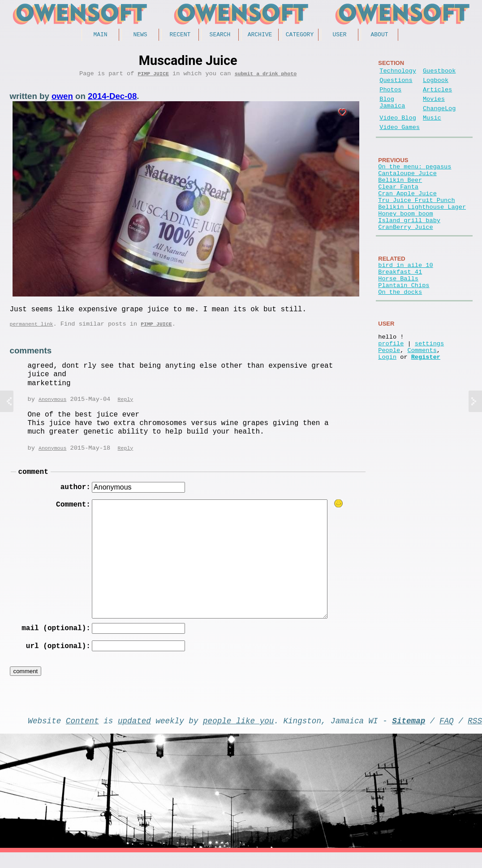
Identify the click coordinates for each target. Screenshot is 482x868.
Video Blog (398, 129)
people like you (238, 734)
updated (134, 734)
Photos (390, 96)
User (339, 35)
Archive (260, 35)
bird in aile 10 (405, 298)
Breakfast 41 (400, 307)
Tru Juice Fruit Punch (416, 224)
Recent (180, 35)
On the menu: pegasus (415, 182)
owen (62, 99)
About (379, 35)
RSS (475, 734)
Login (387, 406)
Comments (422, 397)
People (389, 397)
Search (220, 35)
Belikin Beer (400, 199)
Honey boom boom (405, 241)
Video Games (400, 140)
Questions (396, 84)
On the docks (400, 332)
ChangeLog (439, 118)
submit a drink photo (266, 76)
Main (100, 35)
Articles (437, 96)
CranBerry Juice (405, 258)
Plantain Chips (404, 324)
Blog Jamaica (392, 111)
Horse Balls (398, 315)
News (140, 35)
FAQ (447, 734)
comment (33, 481)
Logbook (436, 84)
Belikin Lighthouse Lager (422, 233)
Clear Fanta (398, 207)
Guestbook (439, 73)
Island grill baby (409, 250)
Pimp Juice (153, 76)
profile (391, 389)
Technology (398, 73)
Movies (434, 107)
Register (426, 406)
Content (82, 734)
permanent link (32, 330)
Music (432, 129)
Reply (126, 406)
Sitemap (409, 734)
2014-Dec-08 (112, 99)
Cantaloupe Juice (407, 190)
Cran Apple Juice (407, 216)
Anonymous (52, 406)
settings (429, 389)
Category (300, 35)
